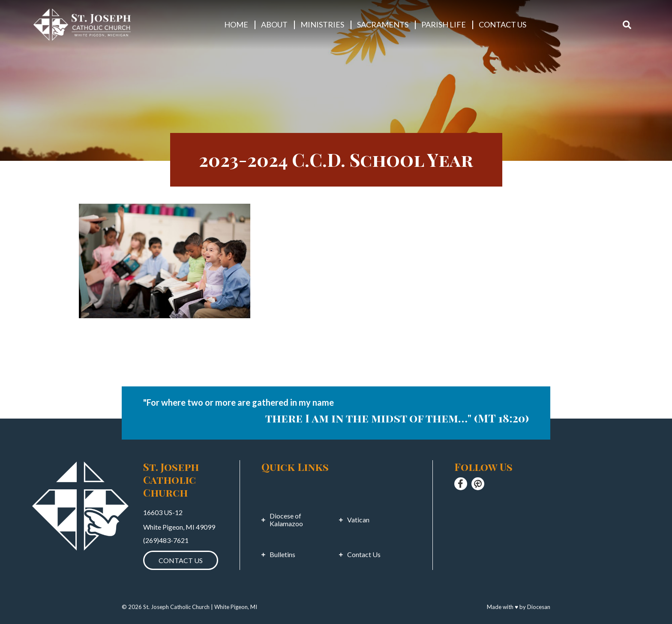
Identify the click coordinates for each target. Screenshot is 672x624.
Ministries (322, 24)
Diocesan (539, 607)
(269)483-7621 (166, 540)
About (274, 24)
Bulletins (282, 555)
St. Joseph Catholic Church (176, 607)
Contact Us (502, 24)
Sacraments (383, 24)
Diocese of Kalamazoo (286, 520)
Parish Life (444, 24)
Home (236, 24)
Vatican (358, 520)
